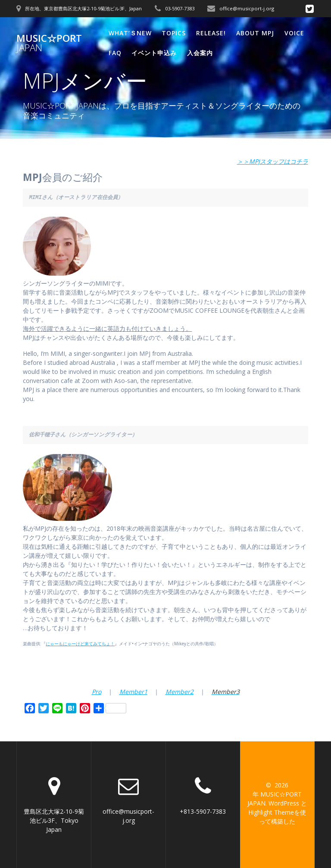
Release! (211, 33)
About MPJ (255, 33)
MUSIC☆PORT (49, 43)
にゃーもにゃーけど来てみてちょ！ (80, 644)
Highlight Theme (271, 812)
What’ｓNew (130, 33)
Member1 (133, 692)
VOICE (294, 33)
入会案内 (200, 53)
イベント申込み (154, 53)
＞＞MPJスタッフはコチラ (273, 161)
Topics (174, 33)
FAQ (115, 53)
